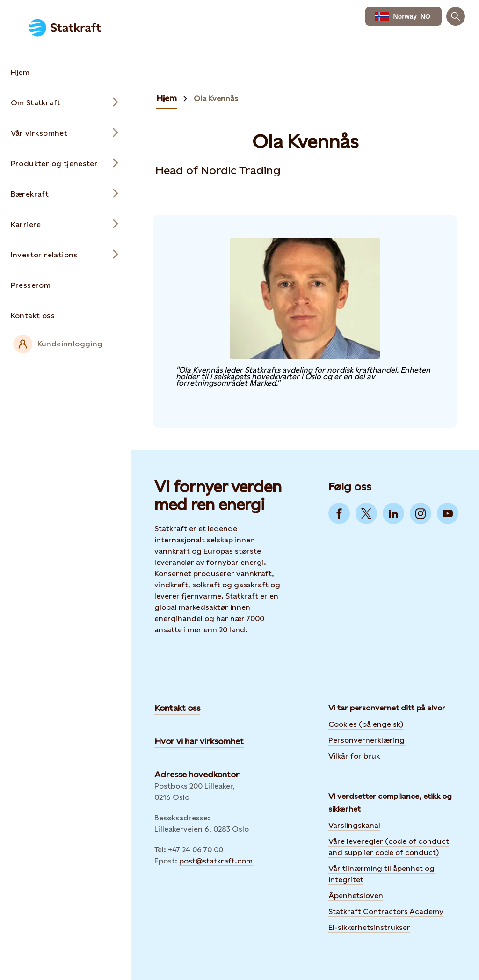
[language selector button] (403, 16)
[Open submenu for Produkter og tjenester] (65, 164)
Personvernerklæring (367, 740)
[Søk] (456, 16)
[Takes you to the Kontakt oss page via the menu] (65, 316)
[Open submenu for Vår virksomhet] (65, 133)
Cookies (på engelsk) (366, 724)
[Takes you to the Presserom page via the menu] (65, 285)
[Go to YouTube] (448, 513)
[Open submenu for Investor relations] (65, 255)
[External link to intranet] (65, 344)
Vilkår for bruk (354, 756)
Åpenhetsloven (356, 896)
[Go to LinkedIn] (393, 513)
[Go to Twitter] (366, 513)
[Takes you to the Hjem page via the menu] (65, 73)
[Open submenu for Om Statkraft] (65, 103)
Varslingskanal (354, 825)
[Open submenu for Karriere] (65, 225)
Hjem (167, 98)
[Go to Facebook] (339, 513)
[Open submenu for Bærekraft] (65, 194)
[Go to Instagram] (421, 513)
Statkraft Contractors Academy (386, 911)
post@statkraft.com (216, 861)
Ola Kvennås (216, 99)
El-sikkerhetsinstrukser (369, 927)
